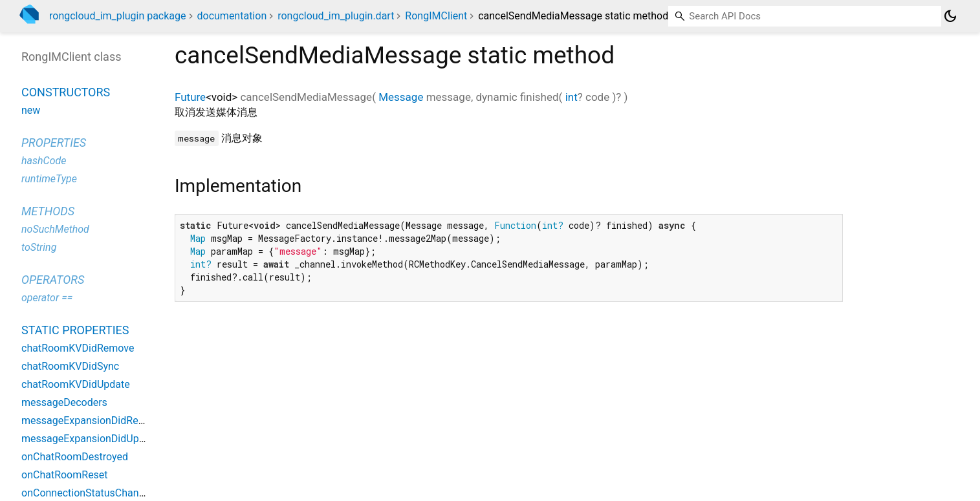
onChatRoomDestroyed (75, 457)
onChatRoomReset (65, 475)
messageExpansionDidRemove (93, 421)
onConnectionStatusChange (86, 493)
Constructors (66, 92)
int (572, 97)
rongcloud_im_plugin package (118, 16)
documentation (232, 16)
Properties (54, 143)
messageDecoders (64, 402)
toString (39, 247)
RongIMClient (436, 16)
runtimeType (49, 179)
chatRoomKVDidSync (70, 366)
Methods (48, 211)
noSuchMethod (55, 229)
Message (401, 97)
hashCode (44, 161)
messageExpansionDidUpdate (90, 439)
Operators (53, 280)
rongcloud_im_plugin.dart (336, 16)
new (31, 110)
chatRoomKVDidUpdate (76, 384)
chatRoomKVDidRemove (78, 348)
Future (190, 97)
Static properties (75, 330)
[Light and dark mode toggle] (950, 16)
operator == (47, 298)
